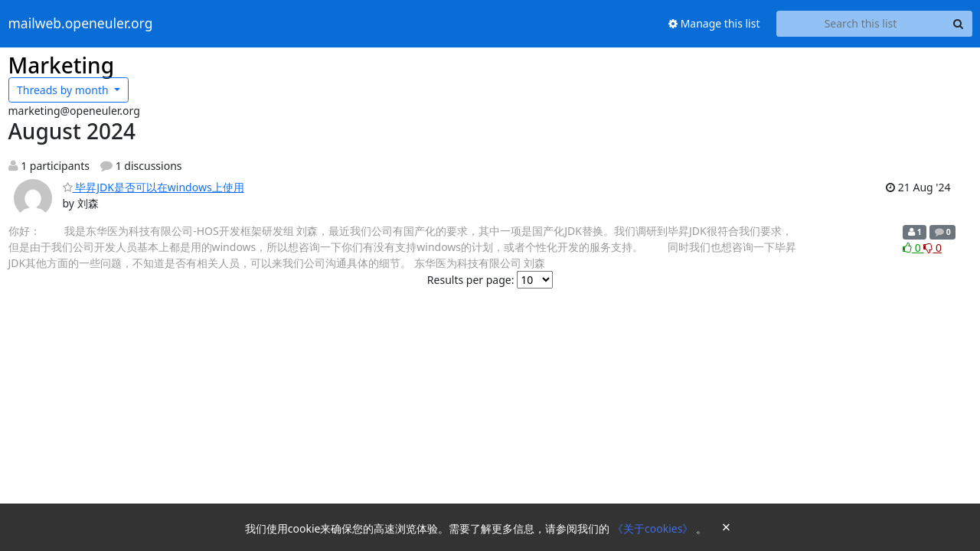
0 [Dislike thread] (933, 248)
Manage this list (714, 23)
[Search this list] (861, 24)
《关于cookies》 (654, 528)
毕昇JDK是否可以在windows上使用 (154, 187)
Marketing (62, 65)
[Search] (959, 24)
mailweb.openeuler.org (81, 24)
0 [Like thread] (913, 248)
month (64, 90)
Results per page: (471, 280)
